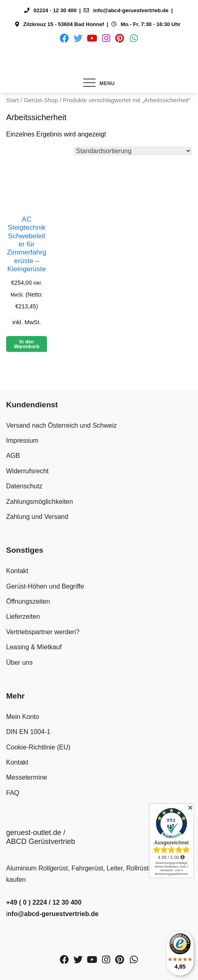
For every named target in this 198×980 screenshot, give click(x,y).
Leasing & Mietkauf (34, 647)
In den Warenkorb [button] (27, 344)
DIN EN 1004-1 (28, 732)
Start (12, 100)
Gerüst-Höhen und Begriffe (45, 586)
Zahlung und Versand (37, 517)
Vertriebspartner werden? (43, 632)
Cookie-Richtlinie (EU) (38, 747)
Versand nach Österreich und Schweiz (61, 425)
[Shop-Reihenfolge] (133, 151)
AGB (13, 456)
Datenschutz (24, 486)
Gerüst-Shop (41, 100)
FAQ (13, 793)
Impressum (22, 441)
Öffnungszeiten (28, 601)
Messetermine (27, 777)
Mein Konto (23, 717)
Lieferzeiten (23, 616)
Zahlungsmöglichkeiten (40, 502)
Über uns (19, 662)
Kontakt (17, 571)
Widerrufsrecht (27, 471)
